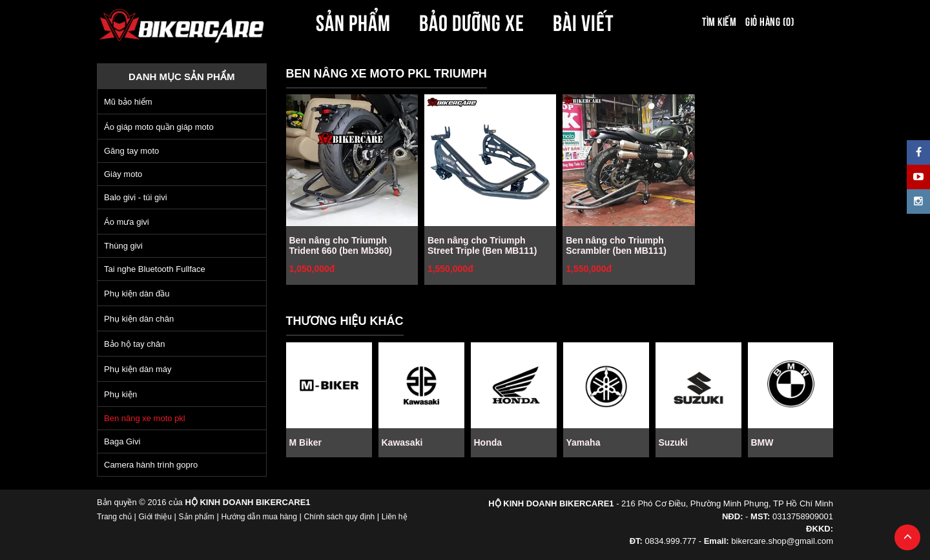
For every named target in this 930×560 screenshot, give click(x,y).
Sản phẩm (197, 517)
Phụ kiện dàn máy (138, 369)
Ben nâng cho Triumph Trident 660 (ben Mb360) (341, 245)
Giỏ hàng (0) (770, 21)
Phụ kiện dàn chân (139, 319)
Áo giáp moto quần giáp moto (159, 127)
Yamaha (584, 442)
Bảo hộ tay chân (135, 344)
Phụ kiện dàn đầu (137, 294)
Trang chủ (114, 517)
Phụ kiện (120, 394)
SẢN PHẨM (353, 21)
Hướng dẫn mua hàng (259, 517)
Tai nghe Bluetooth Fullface (155, 269)
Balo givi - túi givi (136, 197)
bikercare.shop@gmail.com (782, 541)
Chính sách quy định (339, 517)
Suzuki (673, 442)
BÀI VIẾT (584, 21)
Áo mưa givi (127, 222)
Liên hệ (395, 517)
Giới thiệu (155, 517)
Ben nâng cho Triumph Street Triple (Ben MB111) (482, 245)
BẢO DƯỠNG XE (472, 21)
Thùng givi (123, 246)
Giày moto (123, 174)
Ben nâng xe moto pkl (145, 418)
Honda (488, 442)
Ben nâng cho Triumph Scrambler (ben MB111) (616, 245)
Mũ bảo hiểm (128, 102)
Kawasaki (402, 442)
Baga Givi (122, 441)
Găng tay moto (131, 151)
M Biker (306, 442)
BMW (762, 442)
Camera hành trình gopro (151, 465)
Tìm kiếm (719, 21)
